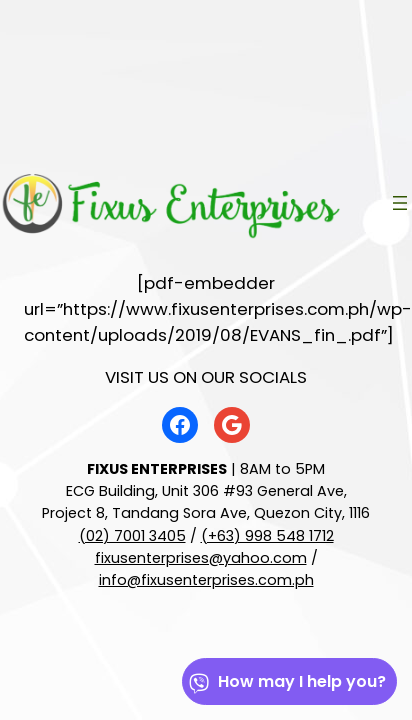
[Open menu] (400, 203)
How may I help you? (287, 681)
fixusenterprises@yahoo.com (201, 558)
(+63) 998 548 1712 (267, 536)
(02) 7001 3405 (132, 536)
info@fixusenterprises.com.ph (206, 580)
